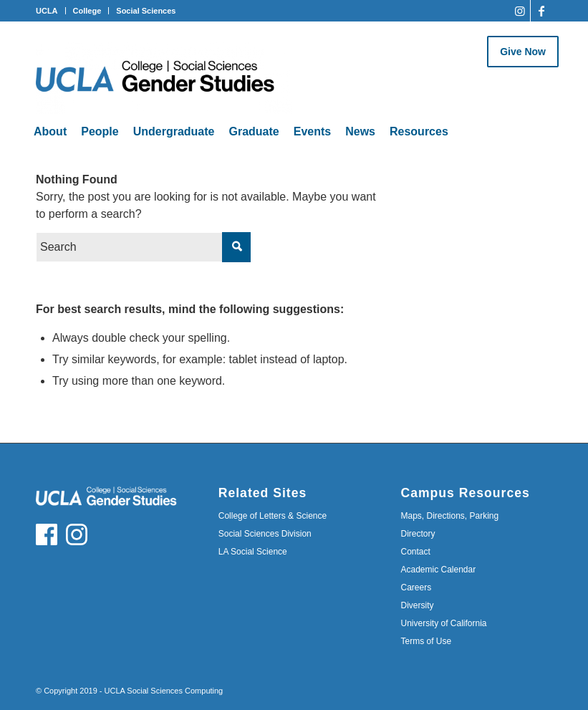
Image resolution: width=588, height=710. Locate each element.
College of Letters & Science (273, 516)
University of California (443, 623)
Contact (415, 552)
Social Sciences (146, 11)
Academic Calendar (438, 570)
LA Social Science (253, 552)
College (87, 11)
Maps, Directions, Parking (449, 516)
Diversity (417, 605)
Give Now (523, 52)
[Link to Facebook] (541, 11)
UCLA (47, 11)
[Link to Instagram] (520, 11)
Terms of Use (426, 641)
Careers (416, 587)
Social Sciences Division (265, 534)
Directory (418, 534)
